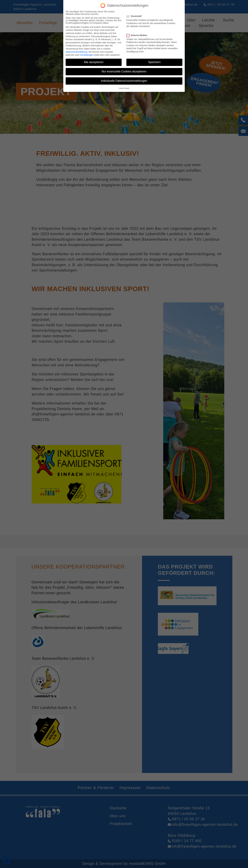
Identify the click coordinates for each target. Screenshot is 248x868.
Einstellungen (87, 55)
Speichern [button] (154, 62)
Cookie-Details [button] (124, 88)
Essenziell (135, 16)
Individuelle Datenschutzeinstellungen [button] (124, 81)
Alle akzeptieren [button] (94, 62)
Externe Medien (138, 35)
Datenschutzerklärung (76, 52)
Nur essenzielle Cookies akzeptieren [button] (124, 71)
